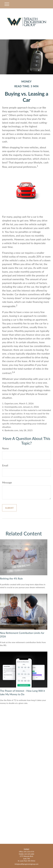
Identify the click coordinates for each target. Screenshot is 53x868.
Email (5, 465)
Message (7, 482)
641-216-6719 (29, 852)
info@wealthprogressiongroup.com (26, 864)
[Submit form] (9, 508)
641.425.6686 (29, 854)
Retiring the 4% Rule (11, 578)
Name (5, 448)
